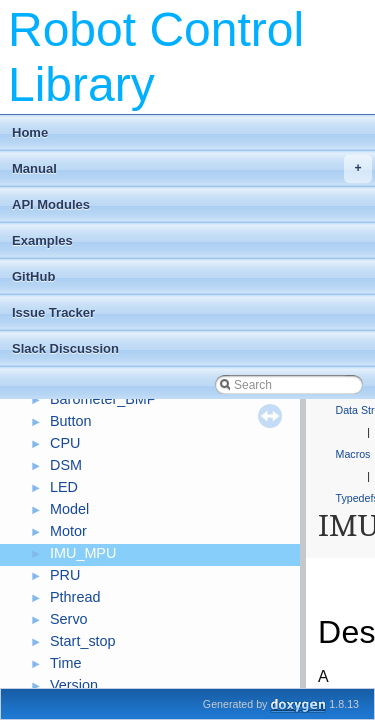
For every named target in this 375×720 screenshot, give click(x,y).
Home (30, 132)
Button (71, 421)
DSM (66, 465)
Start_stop (83, 641)
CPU (65, 443)
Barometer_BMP (103, 399)
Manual (192, 169)
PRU (65, 575)
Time (65, 663)
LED (64, 487)
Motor (68, 531)
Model (69, 509)
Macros (353, 454)
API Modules (51, 204)
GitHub (33, 276)
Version (74, 685)
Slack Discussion (65, 348)
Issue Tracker (53, 312)
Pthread (75, 597)
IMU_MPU (83, 553)
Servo (69, 619)
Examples (42, 240)
